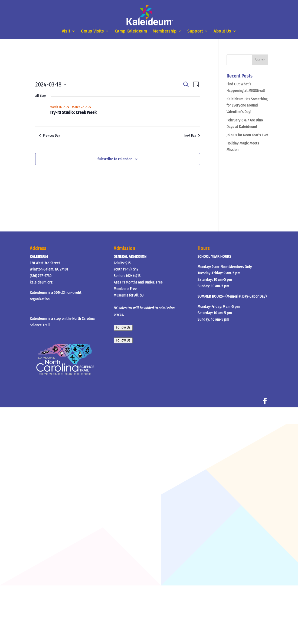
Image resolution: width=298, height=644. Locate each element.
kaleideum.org (41, 282)
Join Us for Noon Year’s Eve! (247, 135)
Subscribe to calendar (115, 159)
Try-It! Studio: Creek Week (73, 112)
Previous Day (49, 136)
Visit (66, 31)
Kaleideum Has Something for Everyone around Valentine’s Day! (247, 106)
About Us (222, 31)
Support (195, 31)
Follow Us (123, 328)
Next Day (192, 136)
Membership (165, 31)
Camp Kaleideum (131, 31)
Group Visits (92, 31)
